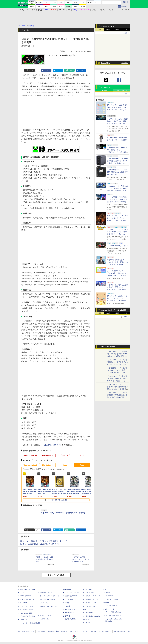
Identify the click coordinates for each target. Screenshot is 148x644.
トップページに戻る (56, 575)
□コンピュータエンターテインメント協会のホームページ (43, 541)
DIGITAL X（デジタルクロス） (49, 606)
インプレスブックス (46, 616)
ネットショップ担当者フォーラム (50, 596)
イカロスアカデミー (92, 606)
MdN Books (89, 613)
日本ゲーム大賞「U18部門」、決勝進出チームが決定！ (64, 513)
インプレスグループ (105, 631)
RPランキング (104, 90)
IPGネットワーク (109, 609)
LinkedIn (83, 70)
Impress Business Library (48, 599)
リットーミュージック (72, 592)
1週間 (117, 30)
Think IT (23, 592)
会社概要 (94, 631)
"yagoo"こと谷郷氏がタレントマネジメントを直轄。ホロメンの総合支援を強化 (118, 262)
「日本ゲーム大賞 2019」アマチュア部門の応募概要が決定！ (81, 559)
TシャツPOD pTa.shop (113, 612)
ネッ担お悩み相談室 (26, 610)
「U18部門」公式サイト (52, 445)
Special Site (106, 63)
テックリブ (87, 620)
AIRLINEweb (90, 592)
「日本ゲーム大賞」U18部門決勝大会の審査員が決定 (44, 559)
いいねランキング (121, 90)
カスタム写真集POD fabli (114, 616)
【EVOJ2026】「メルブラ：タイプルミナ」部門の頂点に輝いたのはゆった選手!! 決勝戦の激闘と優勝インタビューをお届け (118, 389)
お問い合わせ (41, 631)
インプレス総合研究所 (27, 599)
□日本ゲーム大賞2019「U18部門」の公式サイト (40, 544)
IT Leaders (24, 603)
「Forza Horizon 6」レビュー (118, 246)
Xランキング (106, 87)
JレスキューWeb (91, 603)
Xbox (65, 465)
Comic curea (110, 596)
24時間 (108, 30)
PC (69, 10)
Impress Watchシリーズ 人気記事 (113, 310)
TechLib (88, 622)
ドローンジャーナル (26, 606)
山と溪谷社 (66, 606)
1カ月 (126, 30)
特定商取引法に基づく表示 (122, 631)
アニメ (82, 455)
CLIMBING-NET (70, 613)
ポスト (31, 70)
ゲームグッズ (65, 455)
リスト (38, 70)
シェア (48, 70)
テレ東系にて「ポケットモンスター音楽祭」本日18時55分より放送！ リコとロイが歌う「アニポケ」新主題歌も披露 (118, 234)
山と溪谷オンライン (72, 609)
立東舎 (67, 603)
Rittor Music (67, 589)
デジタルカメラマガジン (28, 616)
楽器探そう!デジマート (72, 596)
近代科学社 (66, 616)
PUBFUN (106, 603)
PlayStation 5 (47, 455)
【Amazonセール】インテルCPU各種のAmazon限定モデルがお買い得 (117, 172)
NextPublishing (45, 619)
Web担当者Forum (26, 596)
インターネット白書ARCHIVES (30, 623)
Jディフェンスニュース (93, 596)
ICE (105, 589)
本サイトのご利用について (26, 631)
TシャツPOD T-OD (72, 599)
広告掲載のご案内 (53, 631)
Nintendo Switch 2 (30, 455)
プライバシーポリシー (82, 631)
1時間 (100, 30)
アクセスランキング (108, 26)
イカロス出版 (87, 589)
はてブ (59, 70)
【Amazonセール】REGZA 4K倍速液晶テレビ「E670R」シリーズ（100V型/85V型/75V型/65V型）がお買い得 (117, 152)
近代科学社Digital (71, 619)
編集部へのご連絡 (67, 631)
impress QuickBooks (112, 599)
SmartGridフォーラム (47, 592)
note (71, 70)
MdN (85, 610)
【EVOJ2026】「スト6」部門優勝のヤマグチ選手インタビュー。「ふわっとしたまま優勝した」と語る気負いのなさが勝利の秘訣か (118, 364)
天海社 (108, 592)
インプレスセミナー (46, 603)
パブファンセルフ (111, 606)
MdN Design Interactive (93, 616)
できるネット (24, 620)
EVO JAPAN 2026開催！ (109, 347)
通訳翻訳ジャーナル (92, 599)
